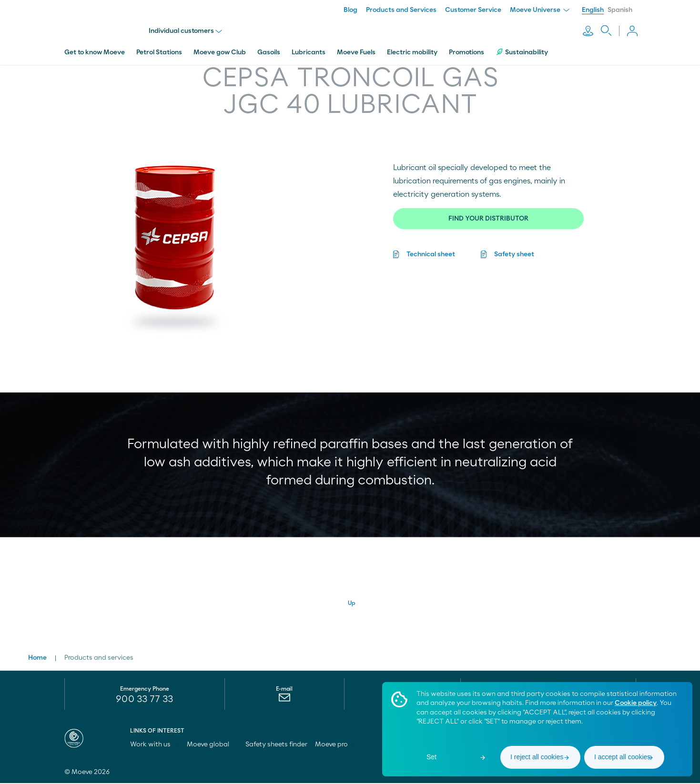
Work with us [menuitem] (155, 745)
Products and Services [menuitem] (401, 10)
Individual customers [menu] (187, 30)
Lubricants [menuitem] (309, 49)
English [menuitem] (593, 10)
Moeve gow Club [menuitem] (220, 49)
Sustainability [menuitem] (522, 49)
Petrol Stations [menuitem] (159, 49)
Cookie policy (636, 703)
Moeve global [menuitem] (212, 745)
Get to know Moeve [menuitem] (95, 49)
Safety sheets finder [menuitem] (276, 745)
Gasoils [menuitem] (269, 49)
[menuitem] (284, 701)
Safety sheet (514, 251)
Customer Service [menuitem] (473, 10)
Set (431, 757)
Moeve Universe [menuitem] (540, 10)
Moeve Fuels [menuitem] (356, 49)
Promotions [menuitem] (467, 49)
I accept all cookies (622, 757)
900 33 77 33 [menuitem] (144, 700)
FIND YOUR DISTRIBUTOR (488, 215)
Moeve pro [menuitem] (336, 745)
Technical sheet (431, 251)
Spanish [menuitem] (620, 10)
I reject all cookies (537, 757)
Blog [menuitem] (350, 10)
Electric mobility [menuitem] (412, 49)
